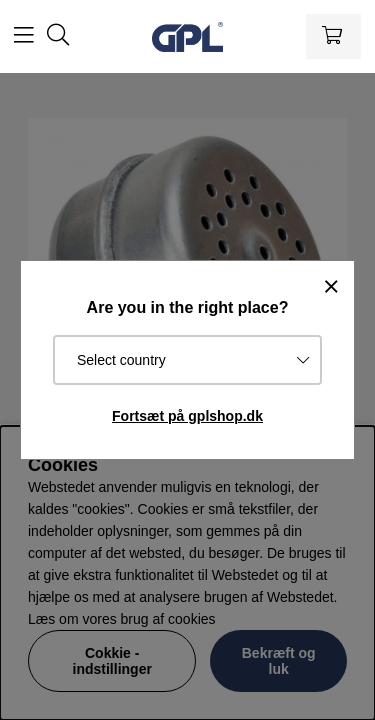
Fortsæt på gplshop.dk (187, 416)
